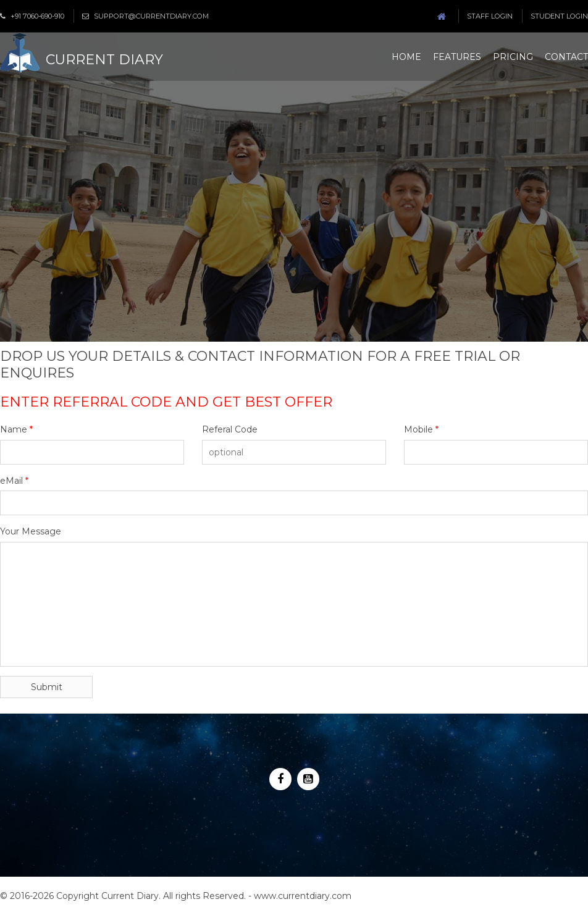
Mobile (421, 429)
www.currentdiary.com (303, 896)
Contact (566, 57)
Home (406, 57)
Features (457, 57)
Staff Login (490, 16)
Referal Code (230, 429)
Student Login (559, 16)
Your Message (31, 531)
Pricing (513, 57)
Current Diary (104, 60)
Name (16, 429)
